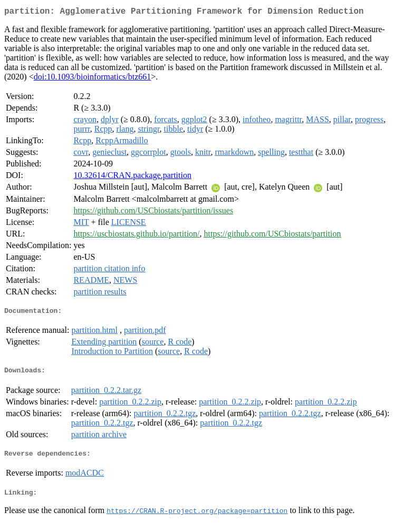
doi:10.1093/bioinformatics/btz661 (93, 79)
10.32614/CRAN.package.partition (132, 177)
